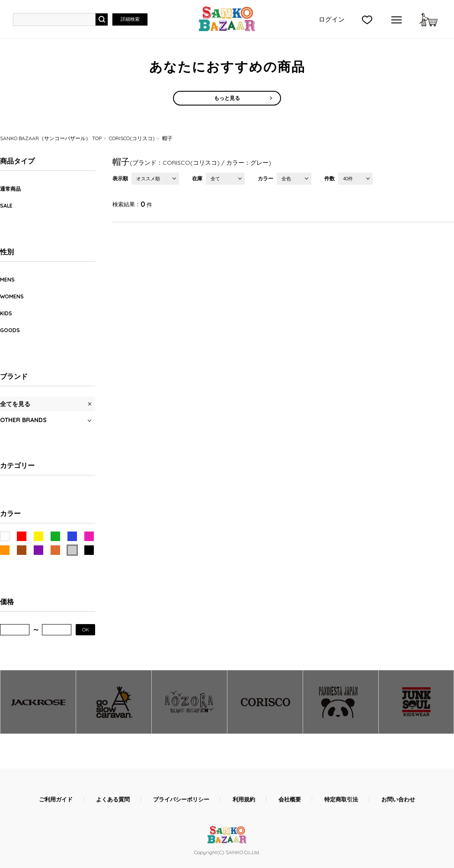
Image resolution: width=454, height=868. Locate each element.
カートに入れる (428, 19)
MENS (7, 280)
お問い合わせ (398, 799)
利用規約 (244, 799)
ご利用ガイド (56, 799)
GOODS (10, 330)
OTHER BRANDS (23, 420)
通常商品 (10, 189)
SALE (6, 206)
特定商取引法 (341, 799)
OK (86, 629)
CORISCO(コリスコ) (132, 138)
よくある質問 (113, 799)
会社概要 (290, 799)
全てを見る (15, 404)
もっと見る (227, 98)
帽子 (167, 138)
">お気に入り (367, 19)
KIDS (6, 313)
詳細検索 (130, 19)
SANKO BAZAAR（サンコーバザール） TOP (51, 138)
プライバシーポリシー (181, 799)
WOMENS (12, 296)
